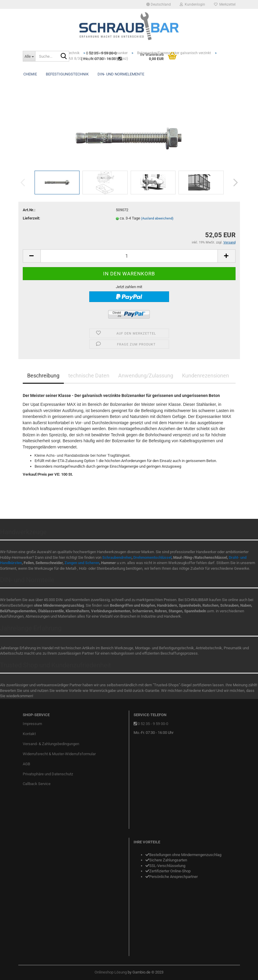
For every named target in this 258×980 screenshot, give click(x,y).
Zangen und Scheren (82, 563)
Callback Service (37, 784)
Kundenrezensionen (206, 376)
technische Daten (89, 376)
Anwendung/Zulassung (146, 376)
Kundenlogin (192, 4)
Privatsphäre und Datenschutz (48, 774)
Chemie (30, 74)
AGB (26, 764)
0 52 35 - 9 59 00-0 (153, 724)
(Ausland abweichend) (157, 218)
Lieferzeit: (31, 218)
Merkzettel (225, 4)
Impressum (32, 724)
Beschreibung (43, 376)
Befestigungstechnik (67, 74)
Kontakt (29, 734)
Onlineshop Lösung (111, 972)
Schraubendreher (117, 557)
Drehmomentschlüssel (152, 557)
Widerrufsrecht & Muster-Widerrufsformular (59, 754)
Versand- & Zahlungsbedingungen (51, 744)
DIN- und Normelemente (121, 74)
